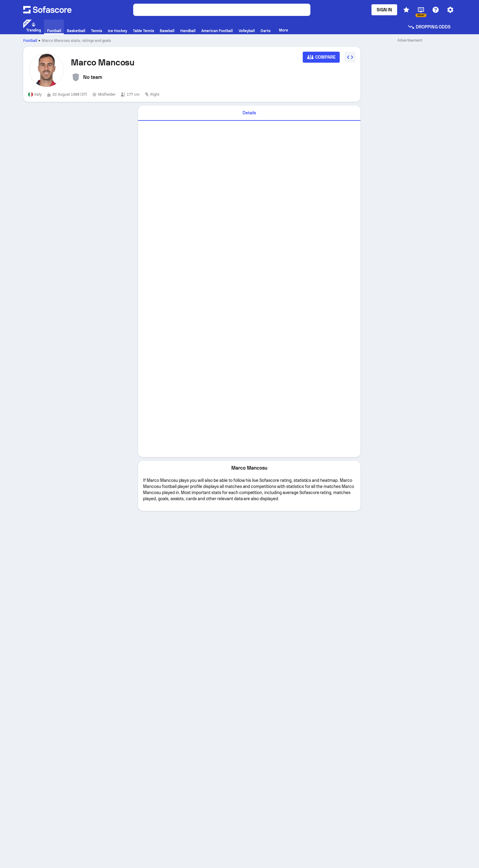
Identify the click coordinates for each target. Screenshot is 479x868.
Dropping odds (429, 27)
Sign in (384, 10)
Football (30, 41)
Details (249, 113)
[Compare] (321, 59)
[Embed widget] (350, 57)
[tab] (249, 113)
